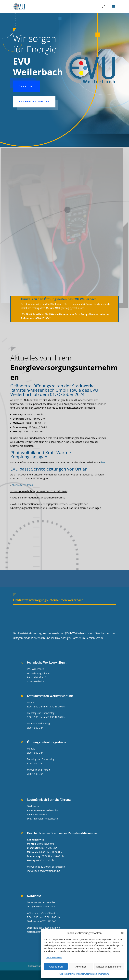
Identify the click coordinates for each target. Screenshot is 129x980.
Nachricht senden (34, 101)
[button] (122, 933)
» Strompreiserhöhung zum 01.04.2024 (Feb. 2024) (39, 491)
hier (103, 462)
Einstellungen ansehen (109, 967)
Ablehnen (81, 967)
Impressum (104, 974)
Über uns (26, 86)
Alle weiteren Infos (22, 485)
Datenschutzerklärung (87, 974)
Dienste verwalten (54, 957)
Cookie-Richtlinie (67, 974)
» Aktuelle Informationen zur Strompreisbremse (38, 497)
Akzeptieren (56, 967)
